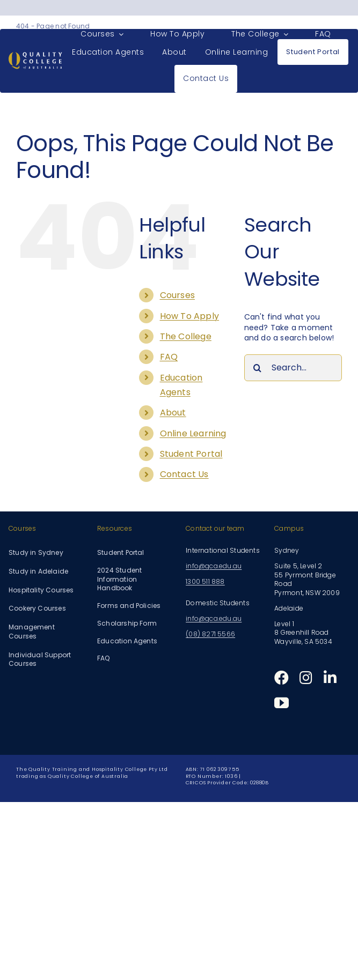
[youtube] (282, 703)
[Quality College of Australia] (35, 56)
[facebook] (282, 677)
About (173, 413)
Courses (177, 295)
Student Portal (191, 454)
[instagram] (306, 677)
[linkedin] (330, 677)
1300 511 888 (205, 581)
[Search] (258, 368)
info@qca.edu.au (214, 566)
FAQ (169, 357)
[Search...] (293, 368)
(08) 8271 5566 (210, 634)
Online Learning (193, 433)
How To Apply (190, 316)
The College (186, 336)
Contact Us (184, 474)
